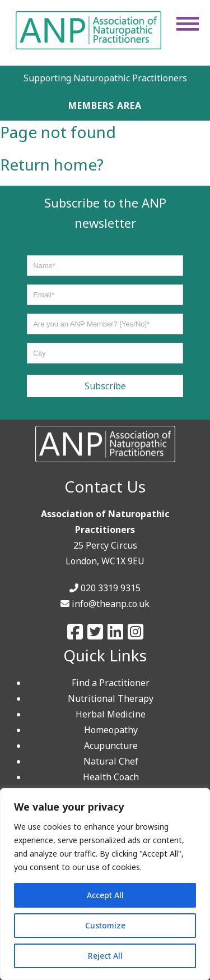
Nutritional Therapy (111, 698)
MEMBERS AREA (105, 105)
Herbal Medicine (111, 714)
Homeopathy (111, 730)
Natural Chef (111, 761)
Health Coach (111, 777)
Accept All (105, 895)
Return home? (52, 164)
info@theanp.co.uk (111, 604)
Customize (105, 925)
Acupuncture (111, 746)
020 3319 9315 (111, 588)
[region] (105, 884)
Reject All (105, 956)
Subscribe (105, 386)
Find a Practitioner (111, 683)
